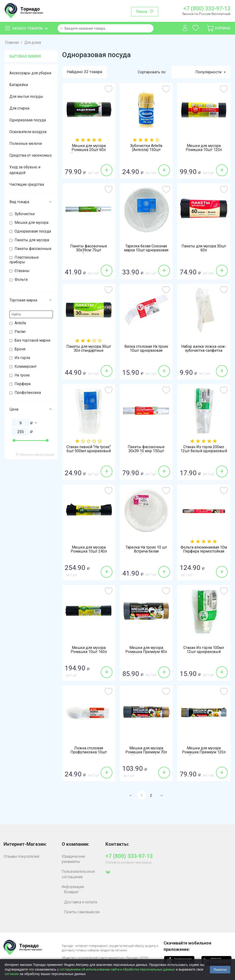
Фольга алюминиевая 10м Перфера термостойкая (204, 549)
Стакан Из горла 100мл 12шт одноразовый (204, 650)
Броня (20, 349)
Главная (12, 42)
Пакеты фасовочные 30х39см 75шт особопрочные (89, 250)
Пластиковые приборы (24, 260)
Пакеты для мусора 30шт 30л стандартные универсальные (89, 351)
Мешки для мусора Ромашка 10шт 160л (89, 650)
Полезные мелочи (26, 144)
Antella (20, 323)
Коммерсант (26, 366)
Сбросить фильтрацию (35, 454)
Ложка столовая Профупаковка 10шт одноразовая (89, 752)
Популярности (211, 72)
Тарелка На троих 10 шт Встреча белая (146, 549)
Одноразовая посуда (28, 120)
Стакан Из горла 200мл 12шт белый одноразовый (204, 449)
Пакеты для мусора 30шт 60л (204, 248)
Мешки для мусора (31, 223)
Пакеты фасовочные (33, 249)
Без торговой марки (32, 340)
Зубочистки (25, 214)
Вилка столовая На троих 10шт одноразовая (146, 349)
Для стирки (19, 108)
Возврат (71, 892)
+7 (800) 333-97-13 (207, 9)
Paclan (20, 332)
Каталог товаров (27, 28)
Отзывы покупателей (21, 856)
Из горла (22, 358)
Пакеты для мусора (32, 240)
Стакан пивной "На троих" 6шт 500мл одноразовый (89, 449)
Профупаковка (28, 393)
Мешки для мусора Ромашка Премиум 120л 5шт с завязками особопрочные (204, 755)
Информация (73, 887)
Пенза (142, 12)
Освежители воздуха (28, 132)
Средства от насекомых (31, 155)
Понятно (220, 970)
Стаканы (22, 271)
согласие (12, 974)
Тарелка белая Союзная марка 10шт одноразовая (146, 248)
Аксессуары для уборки (30, 73)
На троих (22, 375)
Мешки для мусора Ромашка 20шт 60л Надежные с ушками (89, 150)
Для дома (32, 42)
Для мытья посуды (26, 97)
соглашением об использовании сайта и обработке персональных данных (117, 969)
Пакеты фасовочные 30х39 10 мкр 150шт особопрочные (146, 451)
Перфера (23, 384)
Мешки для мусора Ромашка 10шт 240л (89, 549)
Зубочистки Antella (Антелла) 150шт (146, 148)
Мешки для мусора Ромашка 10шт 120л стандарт (204, 150)
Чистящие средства (27, 184)
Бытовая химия (25, 56)
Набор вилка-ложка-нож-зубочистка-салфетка (204, 349)
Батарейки (19, 85)
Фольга (21, 279)
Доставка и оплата (81, 902)
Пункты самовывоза (82, 912)
